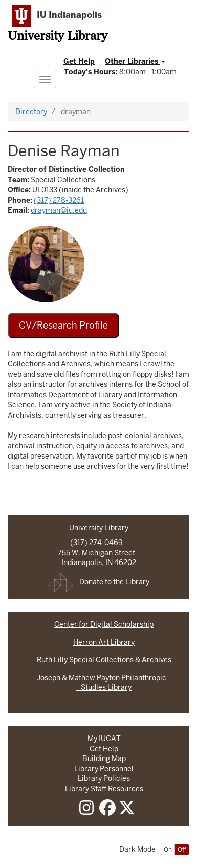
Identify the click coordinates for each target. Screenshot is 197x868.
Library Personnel (104, 769)
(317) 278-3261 (59, 200)
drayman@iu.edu (59, 210)
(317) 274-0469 (96, 542)
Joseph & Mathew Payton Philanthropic (104, 678)
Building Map (104, 758)
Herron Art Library (104, 642)
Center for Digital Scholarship (104, 624)
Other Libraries (135, 61)
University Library (58, 37)
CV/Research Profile (63, 325)
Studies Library (104, 687)
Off (182, 850)
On (168, 850)
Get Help (79, 61)
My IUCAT (104, 739)
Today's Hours (90, 72)
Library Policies (104, 778)
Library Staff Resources (104, 789)
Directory (31, 112)
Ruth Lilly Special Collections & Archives (104, 660)
